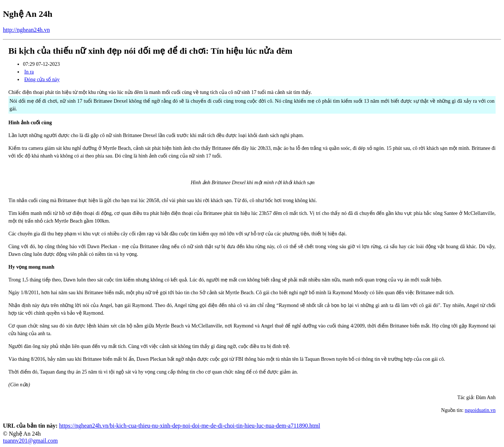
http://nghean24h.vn (26, 30)
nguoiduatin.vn (480, 410)
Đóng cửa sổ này (42, 79)
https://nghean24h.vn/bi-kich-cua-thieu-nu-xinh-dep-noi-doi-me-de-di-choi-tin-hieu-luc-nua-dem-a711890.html (190, 426)
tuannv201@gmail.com (30, 441)
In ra (29, 72)
